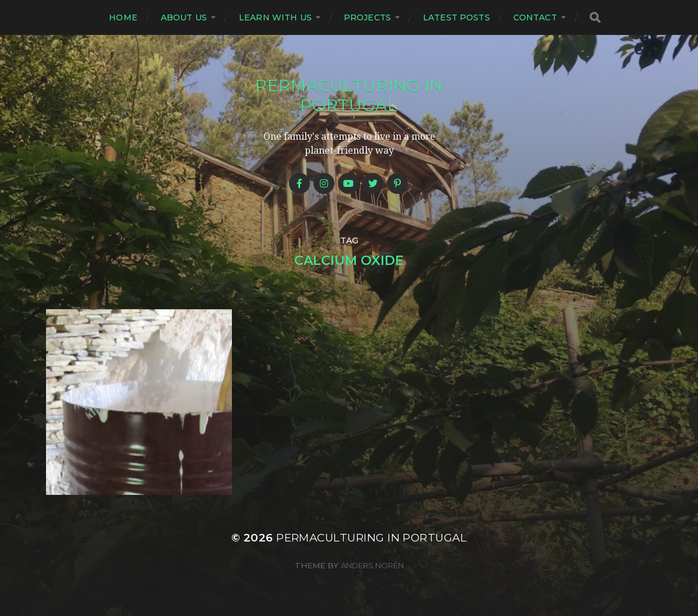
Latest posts (456, 17)
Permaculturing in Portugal (349, 95)
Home (123, 17)
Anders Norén (372, 565)
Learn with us (275, 17)
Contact (535, 17)
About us (184, 17)
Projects (367, 17)
